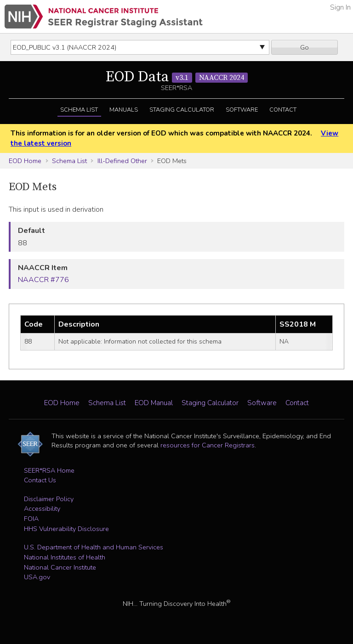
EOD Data (177, 77)
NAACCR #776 (43, 280)
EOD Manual (154, 403)
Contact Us (40, 480)
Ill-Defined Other (122, 161)
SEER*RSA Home (49, 470)
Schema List (79, 110)
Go (305, 47)
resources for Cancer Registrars (208, 445)
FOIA (31, 519)
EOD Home (25, 161)
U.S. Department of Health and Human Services (94, 547)
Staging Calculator (182, 110)
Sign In (340, 7)
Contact (283, 110)
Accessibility (42, 508)
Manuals (124, 110)
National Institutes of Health (65, 557)
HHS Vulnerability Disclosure (66, 529)
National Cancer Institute (60, 567)
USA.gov (37, 577)
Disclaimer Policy (49, 499)
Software (242, 110)
